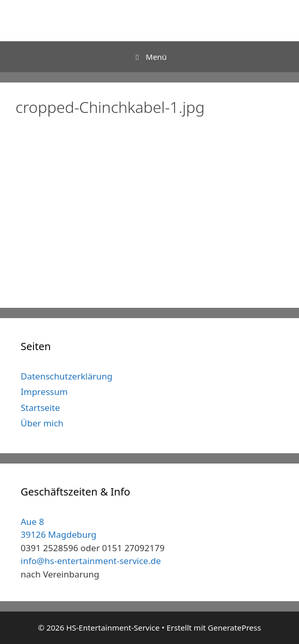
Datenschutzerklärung (67, 376)
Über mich (42, 423)
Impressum (44, 392)
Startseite (40, 408)
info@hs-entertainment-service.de (91, 561)
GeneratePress (234, 628)
